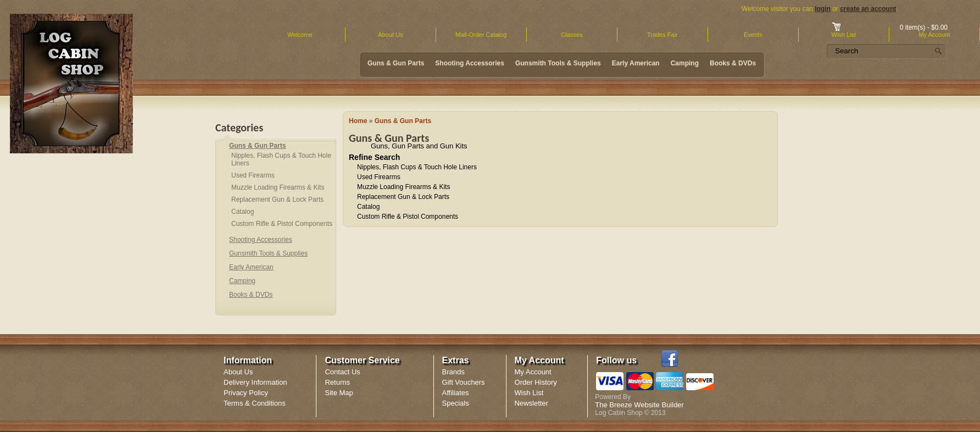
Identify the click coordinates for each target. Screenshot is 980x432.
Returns (337, 382)
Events (753, 35)
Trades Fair (662, 35)
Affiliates (456, 393)
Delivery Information (255, 382)
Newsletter (531, 403)
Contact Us (342, 372)
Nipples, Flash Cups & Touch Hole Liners (417, 167)
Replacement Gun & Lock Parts (403, 197)
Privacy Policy (246, 393)
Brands (453, 372)
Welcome (300, 35)
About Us (390, 35)
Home (358, 121)
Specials (456, 403)
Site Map (339, 393)
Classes (572, 35)
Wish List (529, 393)
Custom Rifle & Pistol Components (408, 217)
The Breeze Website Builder (639, 405)
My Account (533, 372)
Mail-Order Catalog (481, 35)
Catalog (368, 207)
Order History (536, 382)
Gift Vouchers (464, 382)
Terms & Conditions (255, 403)
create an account (868, 9)
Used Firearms (379, 177)
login (823, 9)
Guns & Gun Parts (403, 121)
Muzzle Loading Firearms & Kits (403, 187)
